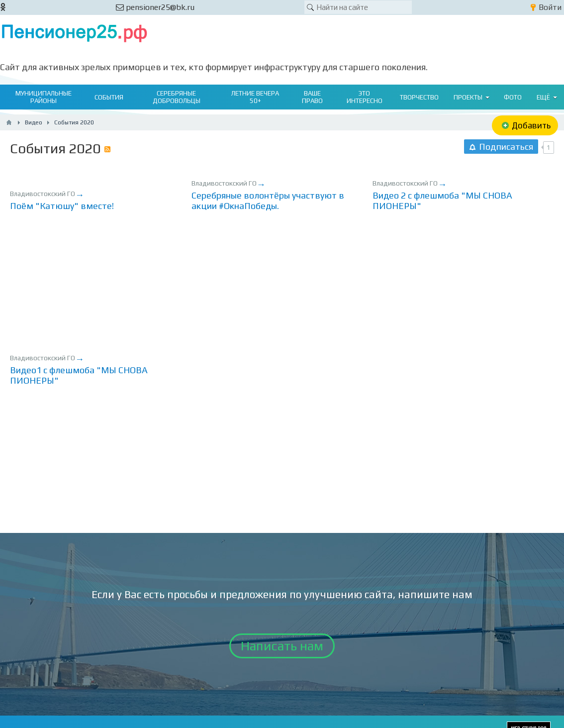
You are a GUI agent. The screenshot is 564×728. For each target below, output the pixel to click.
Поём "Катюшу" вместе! (62, 206)
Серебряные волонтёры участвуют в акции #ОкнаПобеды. (268, 201)
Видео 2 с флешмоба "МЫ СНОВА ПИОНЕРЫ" (442, 201)
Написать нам (282, 646)
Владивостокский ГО (43, 194)
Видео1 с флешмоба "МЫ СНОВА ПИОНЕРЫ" (79, 375)
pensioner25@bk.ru (155, 7)
